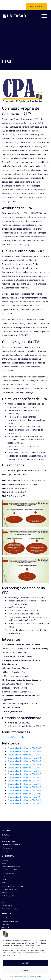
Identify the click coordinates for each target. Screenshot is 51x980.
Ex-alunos (6, 928)
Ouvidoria (6, 924)
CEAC (4, 876)
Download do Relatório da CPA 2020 (24, 787)
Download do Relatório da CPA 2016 (24, 774)
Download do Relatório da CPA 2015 (24, 771)
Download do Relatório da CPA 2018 (24, 781)
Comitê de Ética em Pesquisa (13, 886)
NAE (4, 899)
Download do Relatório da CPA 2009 (24, 751)
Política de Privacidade (32, 977)
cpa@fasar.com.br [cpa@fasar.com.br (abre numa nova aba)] (16, 737)
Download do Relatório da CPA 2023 (24, 797)
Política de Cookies (16, 977)
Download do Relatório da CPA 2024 (24, 800)
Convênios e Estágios (10, 889)
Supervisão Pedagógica (10, 909)
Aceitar (26, 963)
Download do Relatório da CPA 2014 (24, 768)
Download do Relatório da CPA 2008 (24, 748)
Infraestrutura (7, 848)
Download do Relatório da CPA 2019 (24, 784)
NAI (3, 902)
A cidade (5, 860)
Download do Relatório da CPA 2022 (24, 794)
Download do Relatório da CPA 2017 (24, 777)
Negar (26, 970)
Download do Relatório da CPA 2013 (24, 764)
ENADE (5, 893)
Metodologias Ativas (9, 896)
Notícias (5, 851)
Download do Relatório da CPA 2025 (24, 803)
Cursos (4, 838)
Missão (4, 863)
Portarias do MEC (8, 873)
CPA (3, 883)
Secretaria (6, 918)
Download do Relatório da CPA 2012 (24, 761)
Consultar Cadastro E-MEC (11, 867)
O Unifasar (6, 835)
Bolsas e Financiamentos (11, 845)
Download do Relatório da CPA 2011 (24, 758)
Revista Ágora (7, 906)
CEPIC (4, 880)
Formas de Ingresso (9, 841)
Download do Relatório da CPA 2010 (24, 755)
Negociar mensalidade (10, 921)
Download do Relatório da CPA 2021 (24, 790)
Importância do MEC (9, 870)
